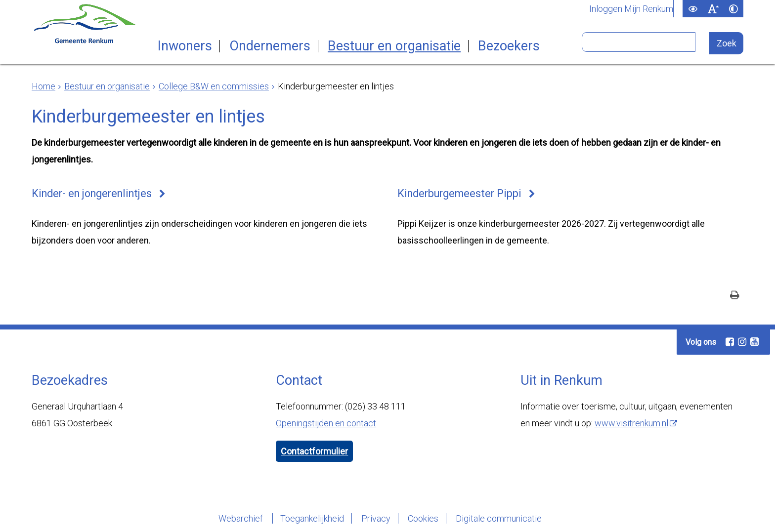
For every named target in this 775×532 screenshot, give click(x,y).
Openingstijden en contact (326, 423)
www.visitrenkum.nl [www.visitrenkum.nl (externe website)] (631, 423)
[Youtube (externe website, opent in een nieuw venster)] (754, 342)
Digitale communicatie (499, 518)
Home (43, 86)
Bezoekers (509, 46)
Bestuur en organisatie (394, 46)
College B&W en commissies (214, 86)
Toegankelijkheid (312, 518)
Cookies (423, 518)
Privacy (376, 518)
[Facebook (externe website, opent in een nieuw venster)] (730, 342)
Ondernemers (270, 46)
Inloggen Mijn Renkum (631, 9)
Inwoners (185, 46)
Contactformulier (314, 451)
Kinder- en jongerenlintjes (92, 193)
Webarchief (242, 518)
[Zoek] (726, 43)
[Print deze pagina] (735, 296)
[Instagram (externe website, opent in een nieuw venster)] (742, 342)
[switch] (693, 9)
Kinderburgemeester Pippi (459, 193)
